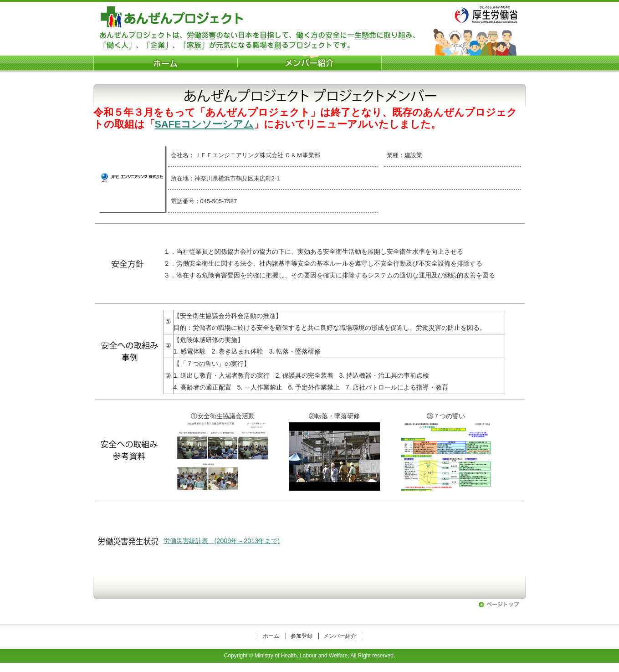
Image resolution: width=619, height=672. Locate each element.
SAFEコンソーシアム (205, 124)
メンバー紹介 (340, 636)
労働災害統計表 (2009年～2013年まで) (222, 541)
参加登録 (302, 636)
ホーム (271, 636)
